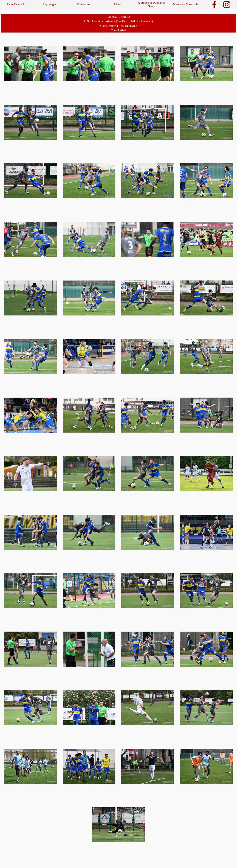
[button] (31, 64)
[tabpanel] (118, 23)
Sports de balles (18, 8)
